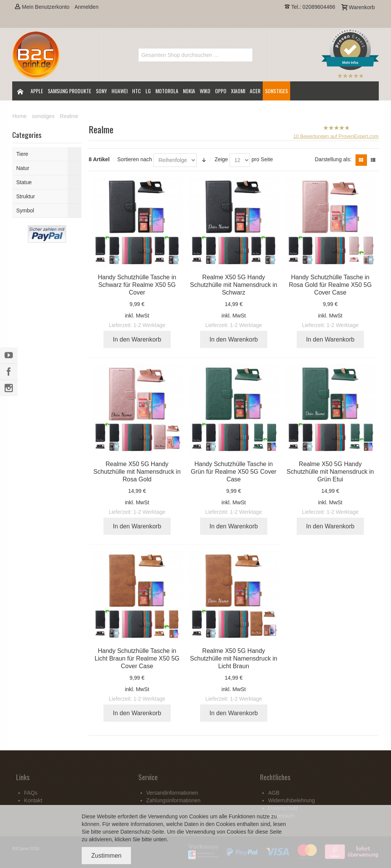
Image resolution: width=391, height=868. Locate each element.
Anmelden (86, 7)
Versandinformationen (172, 793)
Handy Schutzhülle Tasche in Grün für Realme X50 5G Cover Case (234, 472)
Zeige (221, 159)
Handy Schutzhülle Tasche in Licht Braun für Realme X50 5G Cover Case (137, 658)
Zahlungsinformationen (173, 800)
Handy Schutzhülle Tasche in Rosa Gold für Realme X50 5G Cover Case (330, 285)
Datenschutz (135, 832)
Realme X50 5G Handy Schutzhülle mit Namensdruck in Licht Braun (234, 658)
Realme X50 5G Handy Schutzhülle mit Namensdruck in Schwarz (234, 285)
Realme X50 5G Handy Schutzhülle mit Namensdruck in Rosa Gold (137, 472)
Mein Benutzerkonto (42, 7)
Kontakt (33, 800)
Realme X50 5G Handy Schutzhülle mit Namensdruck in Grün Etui (330, 472)
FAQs (31, 793)
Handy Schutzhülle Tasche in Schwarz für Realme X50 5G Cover (137, 285)
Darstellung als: (333, 159)
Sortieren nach (135, 159)
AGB (274, 793)
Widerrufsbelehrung (291, 800)
